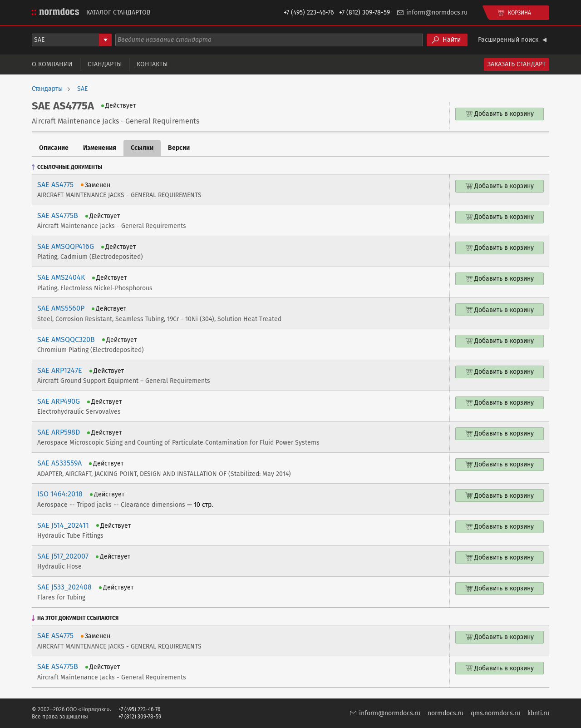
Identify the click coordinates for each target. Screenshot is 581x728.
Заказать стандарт (517, 64)
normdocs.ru (446, 713)
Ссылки (142, 148)
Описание (54, 148)
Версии (179, 148)
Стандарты (105, 64)
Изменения (100, 148)
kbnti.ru (538, 713)
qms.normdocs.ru (495, 713)
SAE (82, 89)
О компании (52, 64)
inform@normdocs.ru (437, 12)
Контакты (152, 64)
